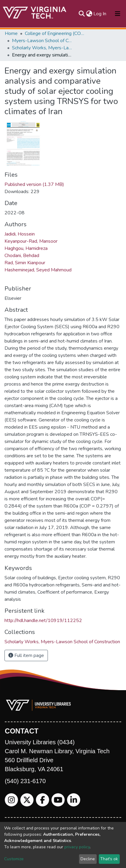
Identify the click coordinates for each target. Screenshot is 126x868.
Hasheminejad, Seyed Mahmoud (38, 270)
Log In (100, 14)
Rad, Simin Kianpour (25, 263)
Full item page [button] (26, 655)
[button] (89, 14)
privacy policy (77, 847)
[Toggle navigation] (118, 14)
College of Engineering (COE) (55, 33)
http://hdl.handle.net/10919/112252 (43, 621)
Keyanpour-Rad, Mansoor (31, 241)
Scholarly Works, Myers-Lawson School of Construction (42, 48)
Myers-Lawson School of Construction (42, 41)
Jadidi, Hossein (20, 234)
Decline (88, 859)
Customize (14, 859)
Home (11, 33)
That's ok (109, 859)
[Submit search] (82, 14)
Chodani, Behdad (22, 256)
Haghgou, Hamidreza (26, 248)
